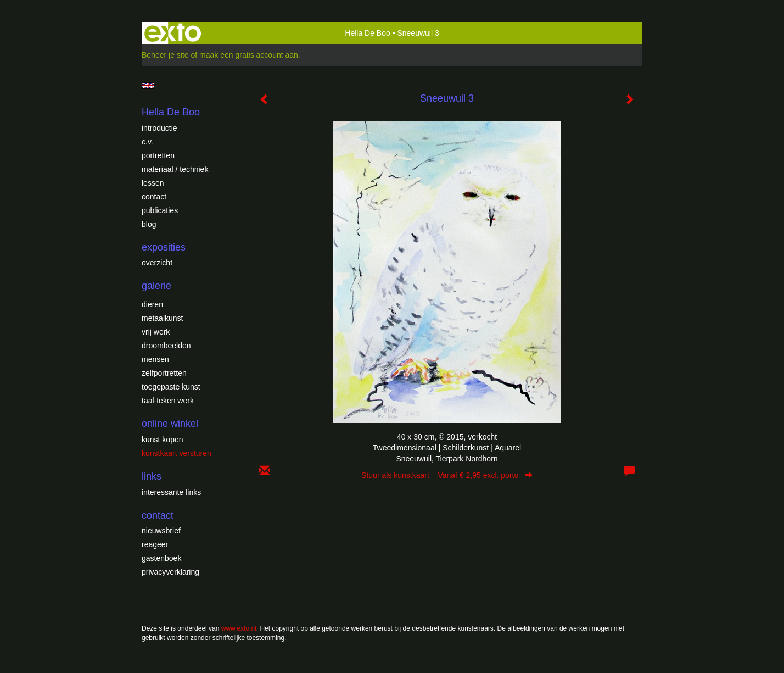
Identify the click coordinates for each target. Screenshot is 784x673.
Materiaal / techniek (175, 169)
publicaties (160, 210)
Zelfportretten (164, 373)
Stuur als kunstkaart (447, 475)
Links (152, 476)
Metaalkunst (162, 318)
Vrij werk (156, 332)
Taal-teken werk (168, 401)
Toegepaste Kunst (171, 387)
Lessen (153, 183)
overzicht (157, 263)
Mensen (155, 359)
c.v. (147, 142)
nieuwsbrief (161, 531)
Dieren (152, 304)
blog (149, 224)
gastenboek (161, 558)
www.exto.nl (239, 628)
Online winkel (170, 424)
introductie (159, 128)
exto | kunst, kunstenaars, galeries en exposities (173, 33)
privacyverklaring (170, 572)
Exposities (164, 247)
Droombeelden (166, 346)
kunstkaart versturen (177, 453)
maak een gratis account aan (249, 55)
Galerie (156, 286)
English (148, 86)
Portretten (158, 155)
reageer (155, 544)
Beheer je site (165, 55)
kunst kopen (163, 440)
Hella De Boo (368, 33)
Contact (154, 197)
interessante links (171, 492)
